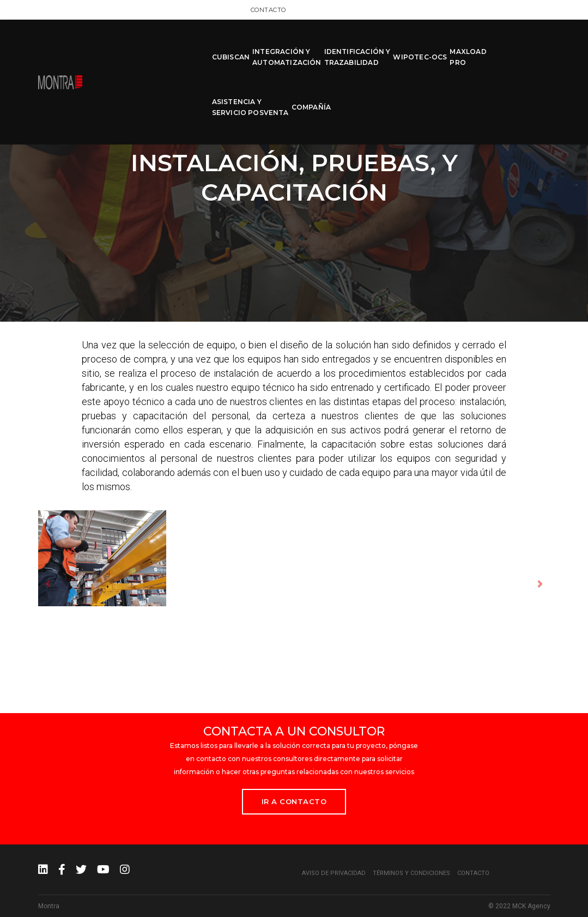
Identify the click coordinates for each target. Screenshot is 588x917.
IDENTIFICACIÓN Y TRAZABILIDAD (299, 44)
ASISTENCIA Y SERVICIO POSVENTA (469, 44)
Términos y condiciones (411, 873)
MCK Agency (531, 906)
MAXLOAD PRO (410, 44)
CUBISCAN (172, 44)
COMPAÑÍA (530, 44)
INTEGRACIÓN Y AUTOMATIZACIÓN (229, 44)
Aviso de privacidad (334, 873)
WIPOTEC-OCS (362, 44)
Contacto (533, 9)
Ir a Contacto (294, 801)
